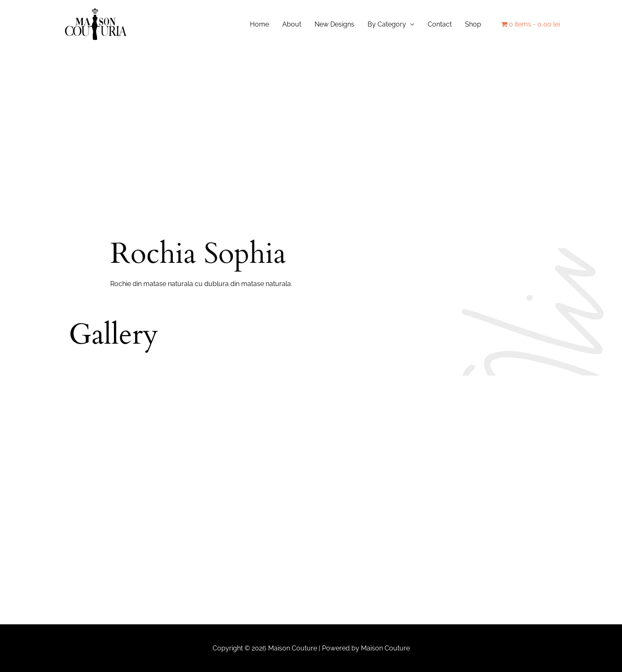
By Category (387, 25)
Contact (440, 25)
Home (259, 25)
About (292, 25)
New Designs (334, 25)
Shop (473, 25)
